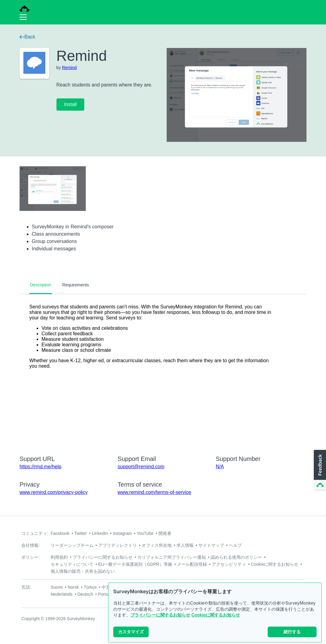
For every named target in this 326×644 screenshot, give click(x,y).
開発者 (165, 533)
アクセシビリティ (229, 564)
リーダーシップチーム (72, 545)
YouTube (145, 533)
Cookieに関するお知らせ (216, 615)
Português (108, 594)
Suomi (57, 587)
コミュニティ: (35, 533)
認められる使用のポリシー (236, 557)
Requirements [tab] (76, 285)
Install (71, 104)
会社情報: (31, 545)
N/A (220, 467)
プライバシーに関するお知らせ (160, 615)
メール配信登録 (192, 564)
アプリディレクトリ (118, 545)
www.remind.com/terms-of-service (154, 492)
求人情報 (185, 545)
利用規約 (59, 557)
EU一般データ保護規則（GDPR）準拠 (135, 564)
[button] (319, 470)
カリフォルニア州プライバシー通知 (172, 557)
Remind (69, 68)
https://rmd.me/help (40, 467)
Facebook (60, 533)
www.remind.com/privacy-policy (54, 492)
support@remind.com (141, 467)
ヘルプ (235, 545)
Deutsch (85, 594)
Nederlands (62, 594)
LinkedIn (100, 533)
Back (27, 37)
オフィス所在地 (157, 545)
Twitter (80, 533)
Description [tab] (41, 285)
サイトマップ (211, 545)
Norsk (73, 587)
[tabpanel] (163, 371)
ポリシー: (31, 557)
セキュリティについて (72, 564)
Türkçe (90, 587)
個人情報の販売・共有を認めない (83, 571)
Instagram (122, 533)
